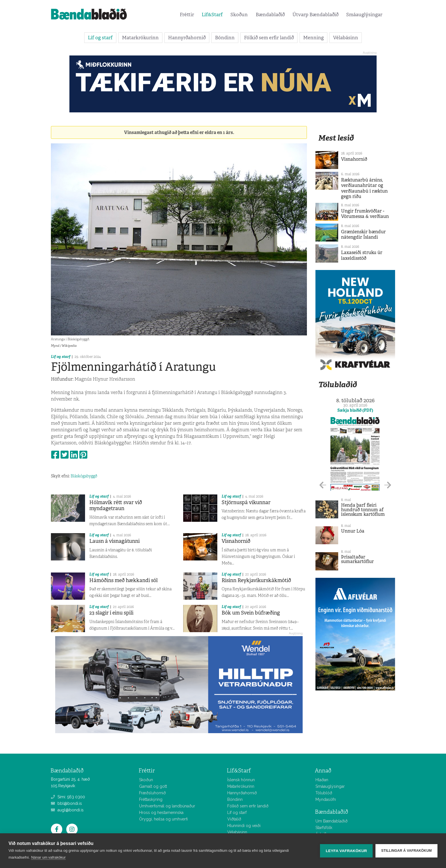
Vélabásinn (346, 38)
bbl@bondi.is (66, 803)
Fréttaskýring (151, 799)
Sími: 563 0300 (68, 797)
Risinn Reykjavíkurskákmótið (256, 580)
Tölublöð (324, 793)
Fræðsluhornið (152, 793)
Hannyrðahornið (187, 38)
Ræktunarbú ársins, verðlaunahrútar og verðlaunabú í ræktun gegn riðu (364, 188)
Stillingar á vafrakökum (406, 851)
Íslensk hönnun (241, 780)
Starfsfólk (324, 828)
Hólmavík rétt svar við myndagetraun (116, 506)
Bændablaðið (270, 15)
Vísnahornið (236, 541)
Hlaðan (322, 780)
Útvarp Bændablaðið (315, 15)
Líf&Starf (212, 15)
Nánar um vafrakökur (48, 857)
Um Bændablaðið (332, 821)
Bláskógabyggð (84, 476)
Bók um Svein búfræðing (251, 613)
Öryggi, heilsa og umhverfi (163, 819)
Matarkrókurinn (140, 38)
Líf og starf (100, 38)
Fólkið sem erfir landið (269, 38)
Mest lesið (336, 138)
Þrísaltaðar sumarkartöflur (357, 559)
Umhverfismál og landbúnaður (167, 806)
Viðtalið (234, 819)
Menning (313, 38)
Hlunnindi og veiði (244, 826)
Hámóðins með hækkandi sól (123, 580)
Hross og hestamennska (161, 813)
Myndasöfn (326, 799)
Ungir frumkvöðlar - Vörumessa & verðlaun (365, 214)
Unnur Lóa (353, 531)
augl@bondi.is (67, 810)
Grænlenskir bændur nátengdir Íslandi (363, 234)
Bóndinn (225, 38)
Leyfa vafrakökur (346, 851)
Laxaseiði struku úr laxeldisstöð (362, 255)
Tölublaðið (338, 384)
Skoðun (239, 15)
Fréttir (187, 15)
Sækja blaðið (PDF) (355, 410)
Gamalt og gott (153, 786)
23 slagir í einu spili (111, 613)
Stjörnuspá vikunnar (246, 502)
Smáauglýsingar (364, 15)
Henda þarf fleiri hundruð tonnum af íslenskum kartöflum (363, 510)
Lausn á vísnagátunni (114, 541)
